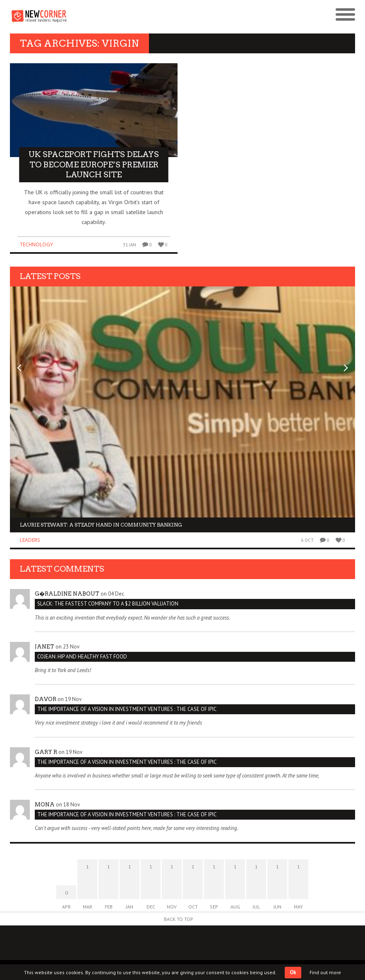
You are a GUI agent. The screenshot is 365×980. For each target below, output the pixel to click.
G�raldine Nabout (67, 594)
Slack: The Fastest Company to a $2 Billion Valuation (108, 604)
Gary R (46, 752)
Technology (36, 244)
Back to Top (179, 919)
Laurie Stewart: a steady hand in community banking (101, 525)
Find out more (325, 972)
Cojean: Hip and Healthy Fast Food (82, 657)
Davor (46, 699)
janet (44, 647)
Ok (293, 972)
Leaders (30, 540)
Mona (45, 805)
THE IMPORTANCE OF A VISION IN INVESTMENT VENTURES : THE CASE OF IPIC (127, 709)
